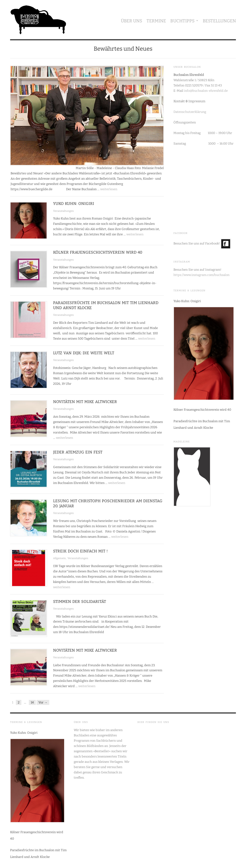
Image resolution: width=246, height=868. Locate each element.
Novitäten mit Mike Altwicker (85, 402)
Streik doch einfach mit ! (80, 551)
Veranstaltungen (63, 211)
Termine (156, 21)
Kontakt (179, 101)
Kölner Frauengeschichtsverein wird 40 (98, 252)
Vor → (43, 702)
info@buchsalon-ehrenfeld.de (206, 91)
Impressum (197, 101)
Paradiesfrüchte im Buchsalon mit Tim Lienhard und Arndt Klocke (202, 424)
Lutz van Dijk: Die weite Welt (84, 353)
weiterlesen (109, 189)
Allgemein (59, 558)
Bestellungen (219, 21)
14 (32, 702)
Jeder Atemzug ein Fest (78, 452)
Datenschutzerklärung (190, 112)
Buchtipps (182, 21)
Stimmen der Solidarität (80, 602)
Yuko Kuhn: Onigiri (74, 204)
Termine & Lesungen (189, 291)
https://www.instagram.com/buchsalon (201, 275)
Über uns (132, 21)
